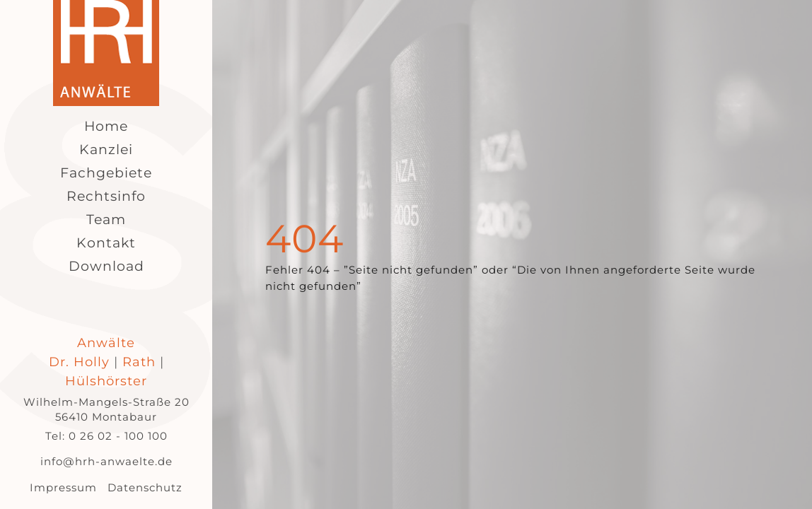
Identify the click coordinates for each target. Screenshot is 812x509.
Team (106, 220)
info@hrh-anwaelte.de (106, 461)
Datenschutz (145, 487)
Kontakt (106, 243)
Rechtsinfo (106, 196)
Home (106, 126)
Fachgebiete (106, 173)
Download (106, 266)
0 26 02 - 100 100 (118, 436)
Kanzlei (106, 150)
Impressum (63, 487)
